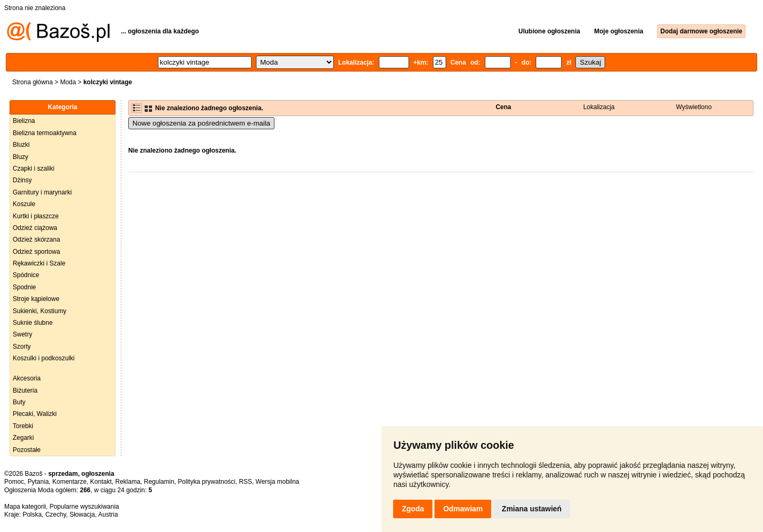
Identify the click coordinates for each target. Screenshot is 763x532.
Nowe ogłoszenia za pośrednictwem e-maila (201, 123)
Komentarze (70, 482)
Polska (32, 515)
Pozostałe (27, 450)
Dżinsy (22, 180)
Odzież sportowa (36, 252)
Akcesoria (27, 378)
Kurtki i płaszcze (36, 216)
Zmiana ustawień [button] (532, 509)
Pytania (38, 482)
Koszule (24, 204)
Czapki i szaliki (34, 169)
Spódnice (26, 275)
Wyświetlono (694, 107)
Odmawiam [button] (463, 509)
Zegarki (23, 438)
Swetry (23, 334)
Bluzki (21, 145)
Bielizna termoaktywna (45, 133)
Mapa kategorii (25, 507)
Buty (19, 402)
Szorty (22, 347)
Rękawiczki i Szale (39, 263)
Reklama (127, 482)
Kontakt (101, 482)
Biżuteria (25, 391)
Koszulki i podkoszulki (44, 358)
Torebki (23, 426)
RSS (246, 482)
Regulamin (159, 482)
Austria (108, 515)
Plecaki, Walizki (35, 414)
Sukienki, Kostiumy (39, 311)
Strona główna (33, 82)
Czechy (55, 515)
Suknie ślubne (33, 323)
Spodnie (24, 287)
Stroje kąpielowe (36, 299)
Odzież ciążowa (35, 228)
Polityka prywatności (207, 482)
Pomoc (14, 482)
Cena (503, 107)
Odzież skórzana (36, 240)
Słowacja (82, 515)
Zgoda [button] (413, 509)
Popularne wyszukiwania (84, 507)
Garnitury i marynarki (42, 192)
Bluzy (20, 157)
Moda (68, 82)
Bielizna (24, 121)
